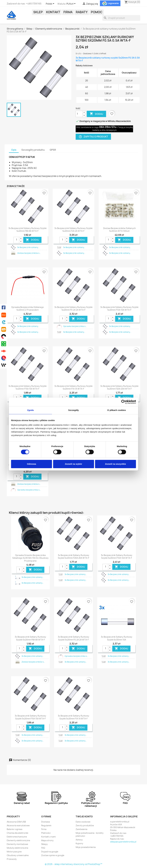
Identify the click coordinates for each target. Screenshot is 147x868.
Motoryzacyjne (14, 852)
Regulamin (46, 825)
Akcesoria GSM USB (16, 822)
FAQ (43, 848)
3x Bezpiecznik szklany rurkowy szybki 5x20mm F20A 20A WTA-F (119, 387)
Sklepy (44, 844)
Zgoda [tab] (30, 410)
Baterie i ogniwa (14, 829)
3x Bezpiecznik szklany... (28, 247)
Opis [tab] (14, 150)
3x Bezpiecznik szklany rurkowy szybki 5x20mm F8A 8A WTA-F (27, 230)
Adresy (79, 840)
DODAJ (32, 240)
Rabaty (82, 12)
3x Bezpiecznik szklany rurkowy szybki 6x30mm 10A (117, 638)
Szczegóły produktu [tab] (33, 150)
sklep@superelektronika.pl (123, 842)
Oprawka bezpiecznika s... (75, 326)
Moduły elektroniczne (18, 848)
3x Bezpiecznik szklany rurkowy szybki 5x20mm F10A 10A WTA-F (119, 309)
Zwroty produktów (85, 825)
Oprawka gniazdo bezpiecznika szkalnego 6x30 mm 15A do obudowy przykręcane (30, 558)
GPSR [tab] (53, 150)
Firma (68, 12)
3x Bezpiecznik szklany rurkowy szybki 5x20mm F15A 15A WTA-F (27, 387)
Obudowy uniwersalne (18, 855)
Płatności (46, 833)
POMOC (97, 12)
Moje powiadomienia (86, 847)
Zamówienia (81, 829)
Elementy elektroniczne (18, 840)
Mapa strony (47, 840)
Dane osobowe (83, 822)
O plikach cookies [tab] (116, 410)
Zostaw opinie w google (53, 855)
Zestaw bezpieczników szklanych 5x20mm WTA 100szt (119, 230)
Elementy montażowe (17, 844)
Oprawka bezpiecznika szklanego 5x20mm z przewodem (27, 309)
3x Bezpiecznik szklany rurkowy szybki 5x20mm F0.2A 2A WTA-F (73, 309)
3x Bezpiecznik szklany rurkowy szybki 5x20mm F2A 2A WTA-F (73, 230)
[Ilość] (79, 114)
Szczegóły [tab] (73, 410)
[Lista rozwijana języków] (51, 4)
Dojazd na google (50, 852)
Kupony (79, 843)
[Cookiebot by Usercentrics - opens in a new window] (123, 402)
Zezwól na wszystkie (116, 464)
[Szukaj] (121, 18)
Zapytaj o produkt (93, 137)
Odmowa (32, 464)
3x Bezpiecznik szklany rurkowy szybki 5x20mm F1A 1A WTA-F (73, 387)
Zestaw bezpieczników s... (29, 253)
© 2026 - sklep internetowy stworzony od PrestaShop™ (73, 864)
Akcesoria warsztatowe (18, 825)
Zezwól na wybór (73, 464)
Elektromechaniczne (17, 837)
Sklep (38, 12)
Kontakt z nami (48, 837)
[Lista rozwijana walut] (71, 4)
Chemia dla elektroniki (17, 833)
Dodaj (96, 114)
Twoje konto (84, 816)
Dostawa (46, 822)
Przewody (12, 859)
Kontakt (53, 12)
